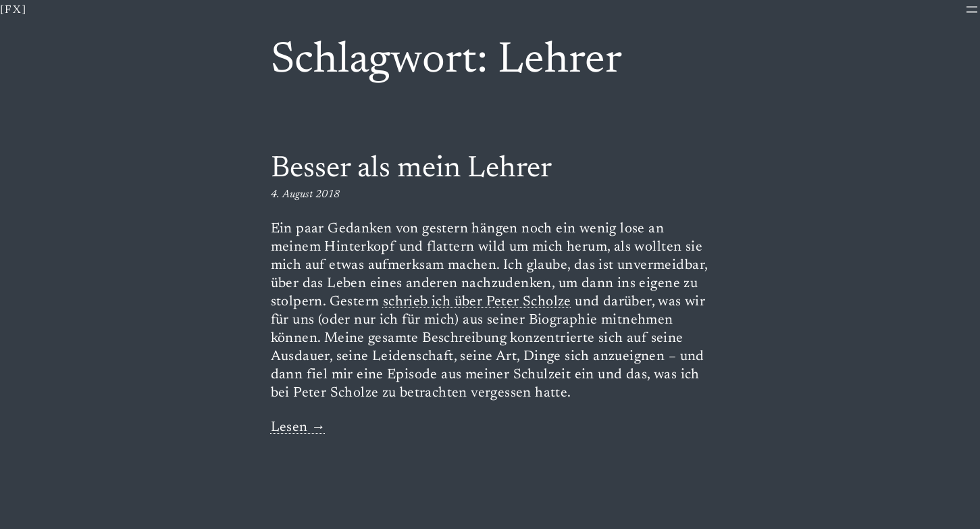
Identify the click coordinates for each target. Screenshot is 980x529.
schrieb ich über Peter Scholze (477, 302)
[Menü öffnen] (972, 9)
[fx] (14, 10)
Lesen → (299, 428)
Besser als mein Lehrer (411, 170)
